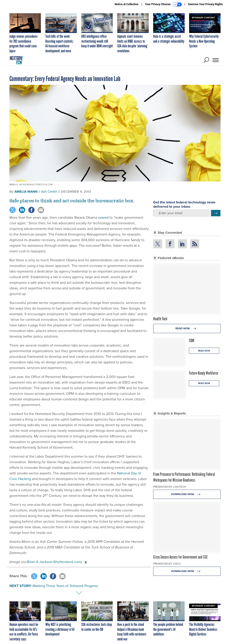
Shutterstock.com (67, 562)
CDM (192, 341)
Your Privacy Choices (163, 4)
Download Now (187, 494)
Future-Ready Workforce (203, 373)
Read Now (187, 329)
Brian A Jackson (40, 562)
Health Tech (160, 319)
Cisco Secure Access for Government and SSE (180, 557)
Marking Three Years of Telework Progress (65, 586)
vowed (103, 217)
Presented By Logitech (170, 487)
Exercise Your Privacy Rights (206, 4)
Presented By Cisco (167, 564)
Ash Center (49, 192)
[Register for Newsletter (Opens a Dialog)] (216, 213)
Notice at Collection (126, 4)
